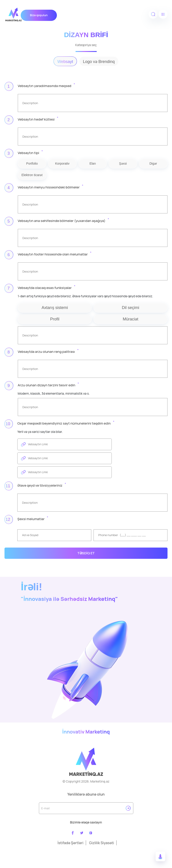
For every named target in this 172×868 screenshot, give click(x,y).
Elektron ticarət (32, 175)
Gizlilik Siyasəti (102, 843)
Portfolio (32, 163)
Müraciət (131, 319)
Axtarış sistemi (55, 308)
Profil (55, 319)
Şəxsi (123, 163)
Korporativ (62, 163)
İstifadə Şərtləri (70, 843)
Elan (93, 163)
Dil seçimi (131, 308)
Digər (153, 163)
